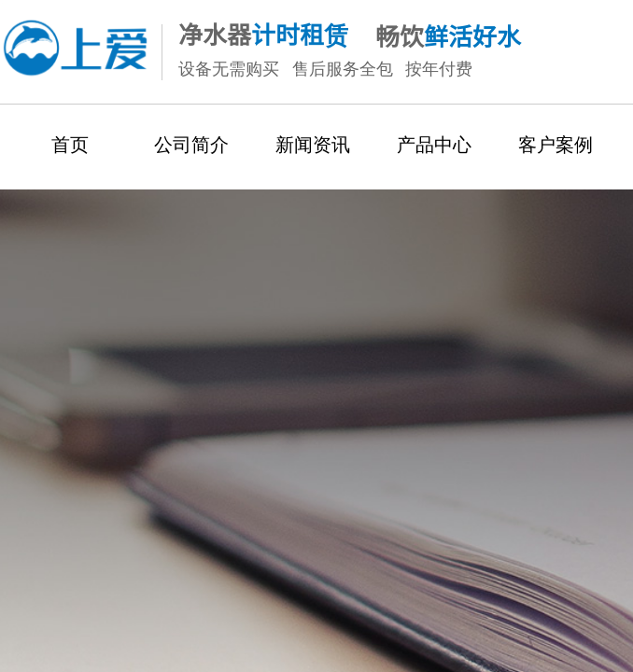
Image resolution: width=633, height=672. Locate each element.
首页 (70, 145)
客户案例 (556, 145)
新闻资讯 (313, 145)
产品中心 (434, 145)
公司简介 (191, 145)
